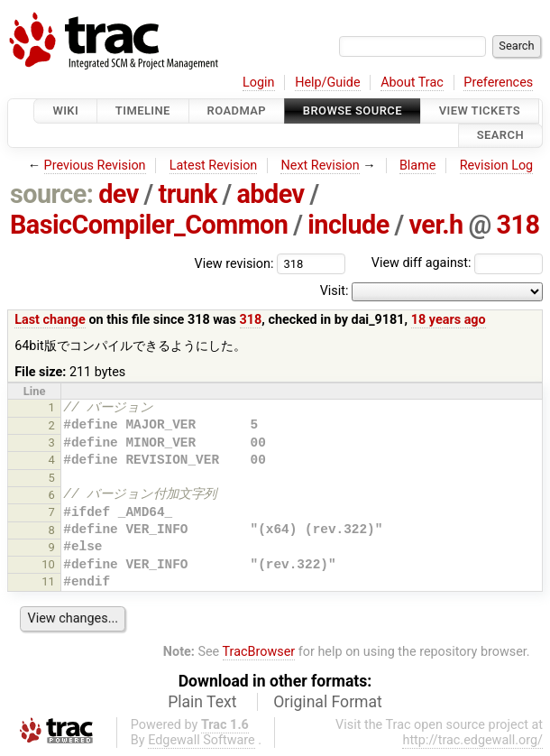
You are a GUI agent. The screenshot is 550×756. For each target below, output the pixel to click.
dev (119, 194)
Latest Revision (214, 166)
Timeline (143, 111)
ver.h (435, 225)
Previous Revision (95, 166)
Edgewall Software (202, 740)
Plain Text (202, 702)
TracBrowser (259, 652)
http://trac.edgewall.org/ (472, 740)
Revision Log (497, 166)
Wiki (65, 111)
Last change (50, 320)
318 (518, 225)
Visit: (335, 291)
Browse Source (353, 111)
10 (48, 564)
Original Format (328, 702)
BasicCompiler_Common (149, 225)
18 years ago (449, 320)
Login (259, 83)
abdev (270, 194)
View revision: (234, 263)
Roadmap (237, 111)
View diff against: (457, 263)
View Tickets (480, 111)
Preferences (498, 83)
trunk (187, 194)
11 (48, 581)
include (348, 225)
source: (52, 194)
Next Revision (320, 166)
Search (500, 136)
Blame (418, 166)
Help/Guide (327, 83)
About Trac (412, 83)
